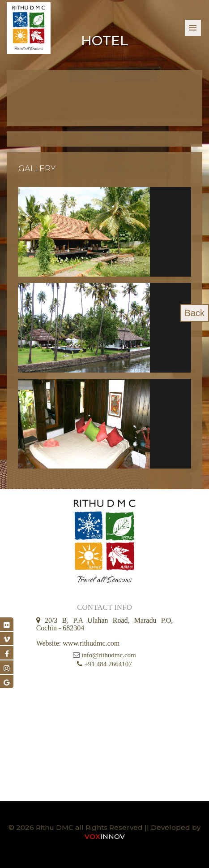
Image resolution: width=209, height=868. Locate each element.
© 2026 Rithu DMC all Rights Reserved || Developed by (104, 827)
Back (195, 313)
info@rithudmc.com (109, 655)
